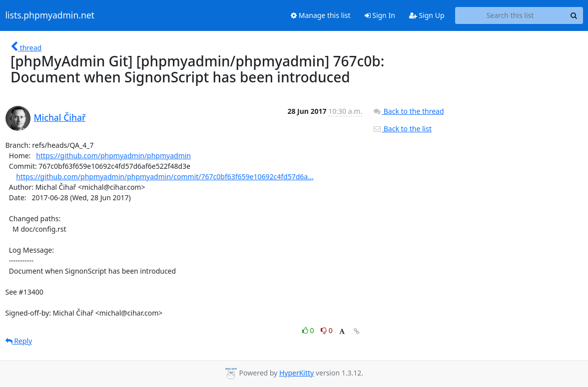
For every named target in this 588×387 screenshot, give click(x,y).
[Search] (574, 15)
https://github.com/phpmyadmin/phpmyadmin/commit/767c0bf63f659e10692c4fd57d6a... (165, 177)
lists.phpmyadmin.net (50, 15)
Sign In (380, 15)
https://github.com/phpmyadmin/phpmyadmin (113, 156)
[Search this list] (510, 15)
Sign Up (427, 15)
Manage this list (321, 15)
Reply (19, 341)
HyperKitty (296, 373)
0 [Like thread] (309, 330)
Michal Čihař (60, 117)
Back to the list (402, 129)
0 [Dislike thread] (327, 330)
